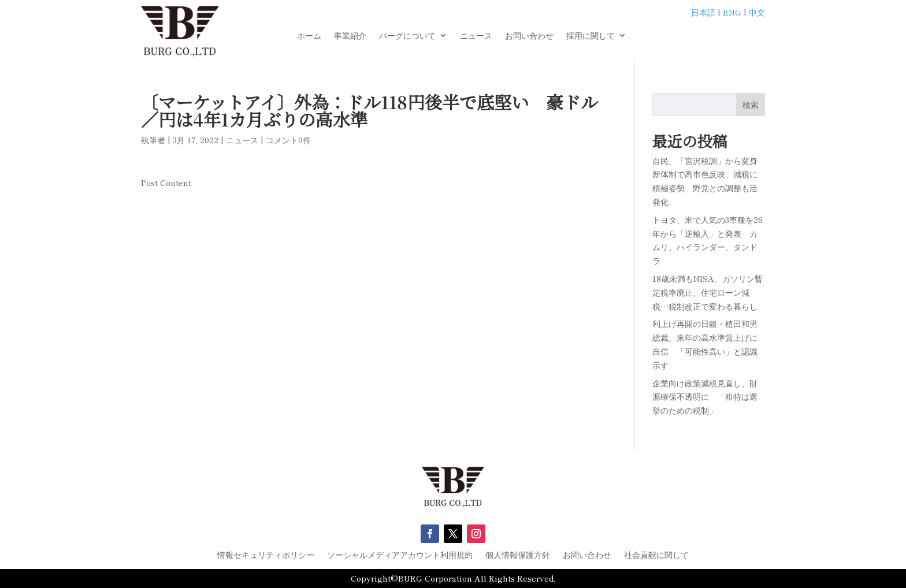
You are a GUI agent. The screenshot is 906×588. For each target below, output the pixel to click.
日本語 (703, 12)
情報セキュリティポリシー (266, 555)
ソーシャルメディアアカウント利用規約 (400, 555)
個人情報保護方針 (518, 555)
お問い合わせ (529, 36)
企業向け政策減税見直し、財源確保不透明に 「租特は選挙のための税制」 (705, 397)
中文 (757, 12)
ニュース (476, 36)
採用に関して (591, 36)
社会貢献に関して (656, 555)
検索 (751, 105)
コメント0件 (288, 140)
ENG (732, 12)
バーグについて (407, 36)
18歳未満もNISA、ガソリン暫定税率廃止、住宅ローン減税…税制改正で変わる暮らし (708, 292)
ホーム (309, 36)
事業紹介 (350, 36)
